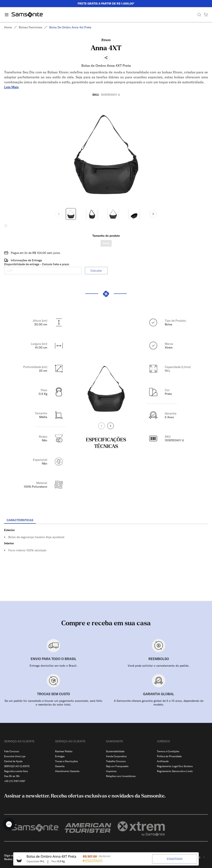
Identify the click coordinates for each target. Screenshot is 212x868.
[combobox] (197, 847)
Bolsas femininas (31, 27)
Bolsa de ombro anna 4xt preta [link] (70, 27)
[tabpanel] (106, 561)
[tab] (20, 520)
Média (106, 243)
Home (8, 27)
